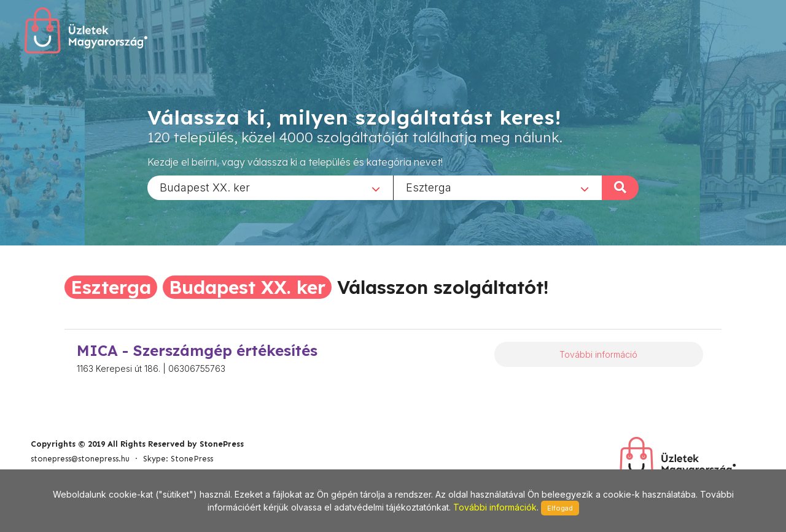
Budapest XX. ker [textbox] (205, 187)
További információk (495, 507)
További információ (598, 354)
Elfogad (560, 508)
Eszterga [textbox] (429, 187)
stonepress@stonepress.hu (80, 459)
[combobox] (270, 187)
